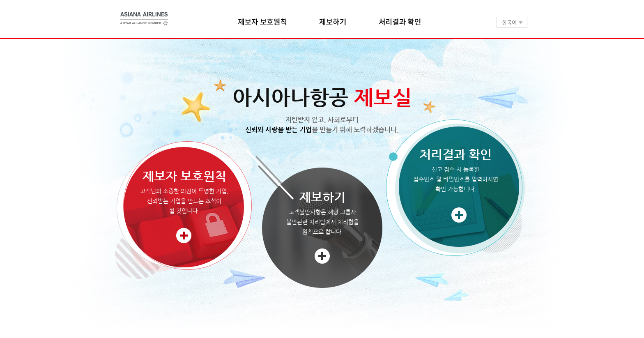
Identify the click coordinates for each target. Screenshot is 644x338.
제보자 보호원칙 (262, 22)
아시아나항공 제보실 (144, 19)
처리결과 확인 (400, 22)
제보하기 (332, 22)
